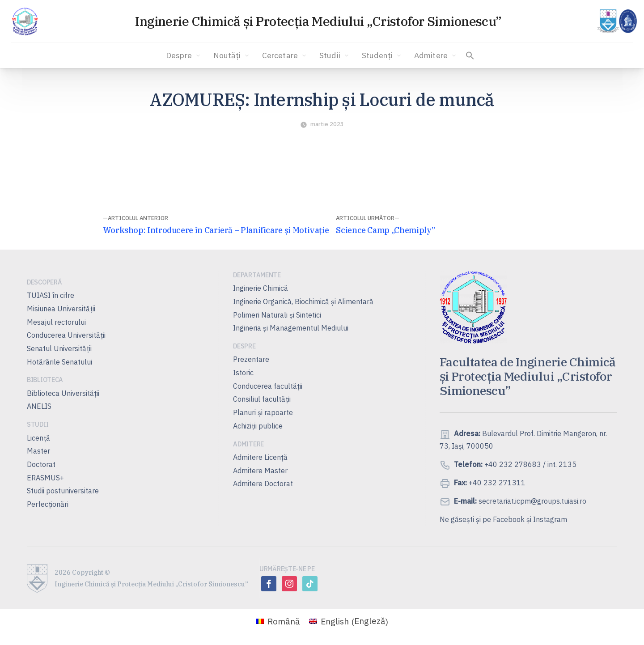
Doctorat (41, 464)
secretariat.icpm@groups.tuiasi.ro (532, 501)
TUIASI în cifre (51, 295)
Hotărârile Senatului (59, 362)
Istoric (243, 373)
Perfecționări (48, 504)
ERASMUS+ (45, 478)
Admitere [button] (436, 55)
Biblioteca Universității (63, 393)
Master (38, 451)
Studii (335, 55)
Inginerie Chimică (261, 288)
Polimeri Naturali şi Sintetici (277, 315)
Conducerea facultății (268, 386)
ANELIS (39, 406)
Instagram (550, 519)
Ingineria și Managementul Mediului (291, 328)
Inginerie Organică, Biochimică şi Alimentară (303, 301)
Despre (184, 55)
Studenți (382, 55)
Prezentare (251, 359)
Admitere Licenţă (260, 457)
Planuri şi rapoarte (263, 412)
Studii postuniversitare (63, 491)
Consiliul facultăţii (262, 399)
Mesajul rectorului (56, 322)
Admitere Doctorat (263, 484)
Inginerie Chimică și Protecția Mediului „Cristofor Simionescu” (318, 21)
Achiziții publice (258, 426)
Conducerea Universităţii (66, 335)
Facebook (509, 519)
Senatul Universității (59, 348)
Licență (38, 438)
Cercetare (285, 55)
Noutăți (232, 55)
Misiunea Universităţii (61, 309)
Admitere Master (260, 471)
